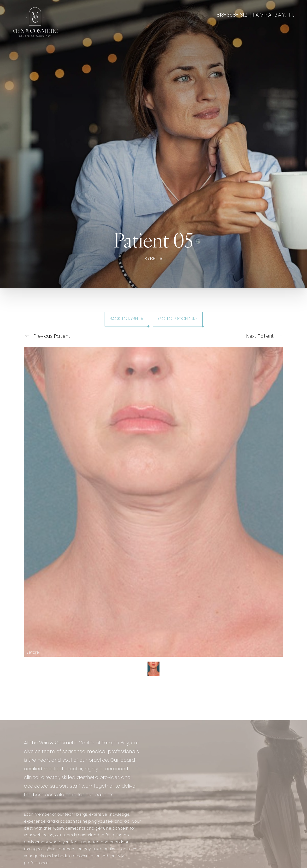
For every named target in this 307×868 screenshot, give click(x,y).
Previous (48, 337)
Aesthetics (108, 34)
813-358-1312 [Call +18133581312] (232, 15)
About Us (195, 34)
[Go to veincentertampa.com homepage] (35, 22)
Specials (174, 34)
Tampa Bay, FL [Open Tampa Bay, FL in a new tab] (274, 15)
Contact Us (221, 34)
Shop (284, 34)
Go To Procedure (178, 319)
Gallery (153, 34)
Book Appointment (256, 34)
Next (264, 337)
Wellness (132, 34)
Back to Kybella (126, 319)
